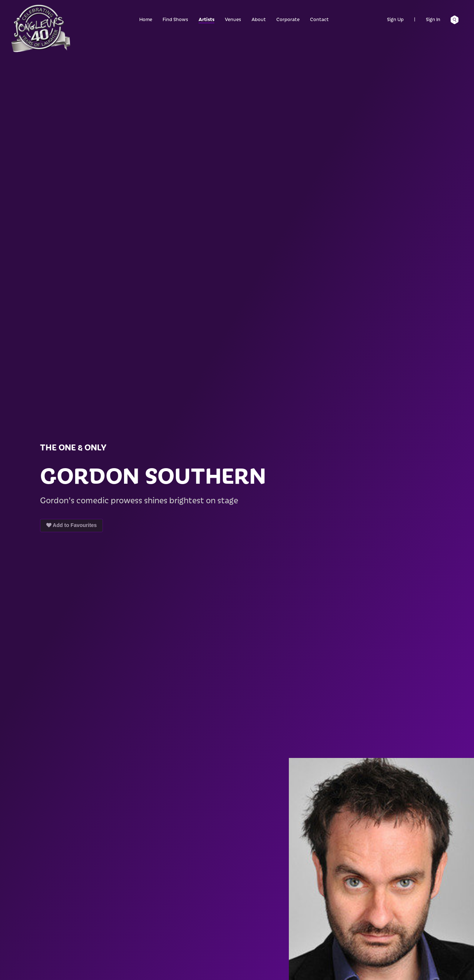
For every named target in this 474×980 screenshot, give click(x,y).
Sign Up (395, 19)
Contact (319, 19)
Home (146, 19)
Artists (206, 19)
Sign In (433, 19)
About (259, 19)
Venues (233, 19)
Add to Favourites (71, 525)
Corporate (288, 19)
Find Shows (175, 19)
